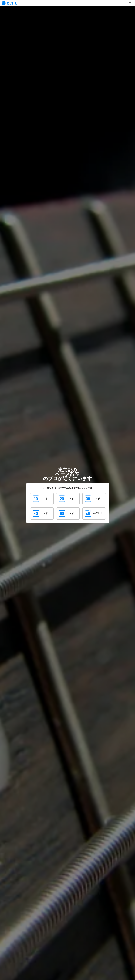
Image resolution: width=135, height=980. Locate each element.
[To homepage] (9, 3)
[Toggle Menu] (130, 3)
